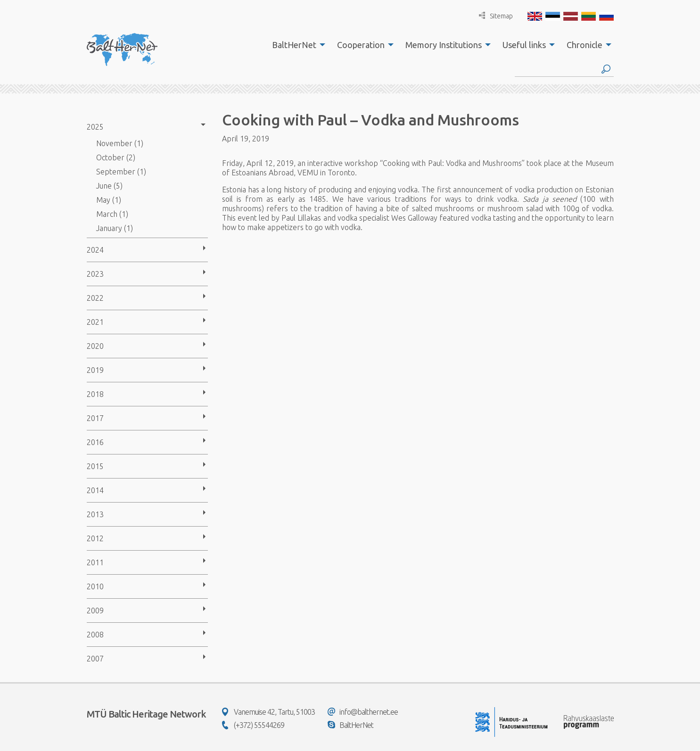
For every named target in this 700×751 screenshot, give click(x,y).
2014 (95, 490)
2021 (95, 322)
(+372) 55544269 (253, 725)
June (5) (109, 186)
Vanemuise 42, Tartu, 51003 (268, 712)
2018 (95, 394)
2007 (95, 659)
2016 (95, 442)
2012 (95, 538)
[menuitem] (296, 45)
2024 (95, 250)
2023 (95, 274)
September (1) (121, 172)
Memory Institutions (444, 45)
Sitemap (496, 16)
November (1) (120, 143)
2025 (95, 127)
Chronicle (585, 45)
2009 (95, 611)
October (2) (116, 157)
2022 (95, 298)
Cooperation (361, 45)
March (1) (112, 214)
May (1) (109, 200)
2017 (95, 418)
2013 (95, 514)
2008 (95, 635)
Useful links (524, 45)
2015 (95, 466)
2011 (95, 562)
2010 (95, 586)
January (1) (115, 228)
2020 (95, 346)
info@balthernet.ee (363, 712)
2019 (95, 370)
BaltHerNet (294, 45)
